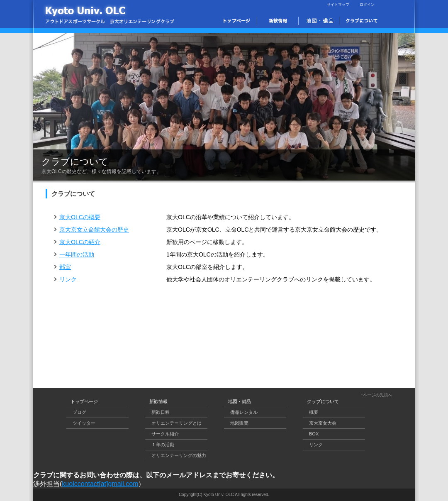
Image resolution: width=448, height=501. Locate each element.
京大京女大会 (323, 423)
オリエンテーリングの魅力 (179, 455)
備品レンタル (244, 412)
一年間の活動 (74, 254)
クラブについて (323, 401)
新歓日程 (161, 412)
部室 (62, 267)
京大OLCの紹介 (77, 242)
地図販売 (239, 423)
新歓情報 (158, 401)
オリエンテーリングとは (177, 423)
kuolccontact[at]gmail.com (100, 484)
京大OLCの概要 (77, 217)
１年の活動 (163, 445)
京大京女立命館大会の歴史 (91, 230)
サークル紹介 (165, 434)
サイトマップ (338, 5)
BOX (314, 434)
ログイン (367, 5)
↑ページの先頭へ (376, 395)
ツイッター (84, 423)
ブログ (79, 412)
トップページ (84, 401)
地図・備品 (240, 401)
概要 (314, 412)
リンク (65, 279)
